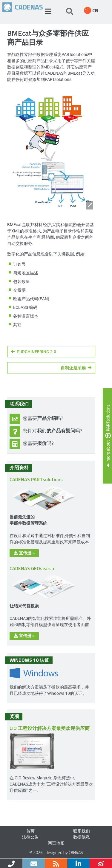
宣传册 (24, 553)
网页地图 (56, 843)
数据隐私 (82, 837)
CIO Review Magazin (34, 778)
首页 (30, 831)
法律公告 (30, 837)
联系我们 (82, 831)
